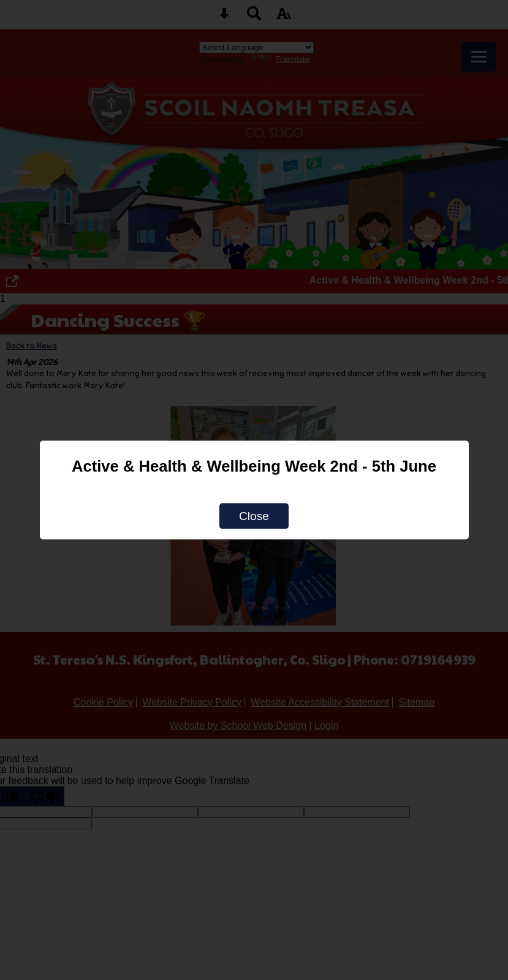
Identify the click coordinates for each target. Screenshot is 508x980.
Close (254, 516)
